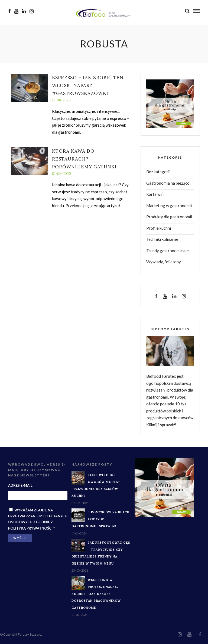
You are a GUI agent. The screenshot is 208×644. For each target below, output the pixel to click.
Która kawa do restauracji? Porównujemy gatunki (84, 159)
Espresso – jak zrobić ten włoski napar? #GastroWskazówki (88, 86)
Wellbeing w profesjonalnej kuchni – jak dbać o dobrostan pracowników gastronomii (96, 594)
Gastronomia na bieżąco (168, 183)
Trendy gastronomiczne (168, 251)
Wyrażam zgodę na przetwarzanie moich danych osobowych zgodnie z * (38, 519)
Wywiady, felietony (164, 262)
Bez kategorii (158, 172)
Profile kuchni (159, 228)
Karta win (155, 194)
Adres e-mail (20, 486)
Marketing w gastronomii (169, 206)
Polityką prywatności (30, 528)
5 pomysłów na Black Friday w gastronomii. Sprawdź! (100, 519)
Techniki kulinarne (162, 239)
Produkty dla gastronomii (169, 217)
